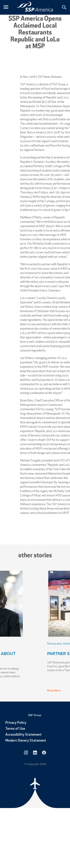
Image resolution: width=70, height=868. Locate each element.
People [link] (6, 644)
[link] (35, 7)
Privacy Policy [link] (16, 723)
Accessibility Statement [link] (24, 735)
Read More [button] (9, 690)
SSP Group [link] (35, 715)
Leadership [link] (18, 644)
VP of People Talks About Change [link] (31, 657)
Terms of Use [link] (15, 729)
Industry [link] (31, 644)
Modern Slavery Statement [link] (26, 741)
